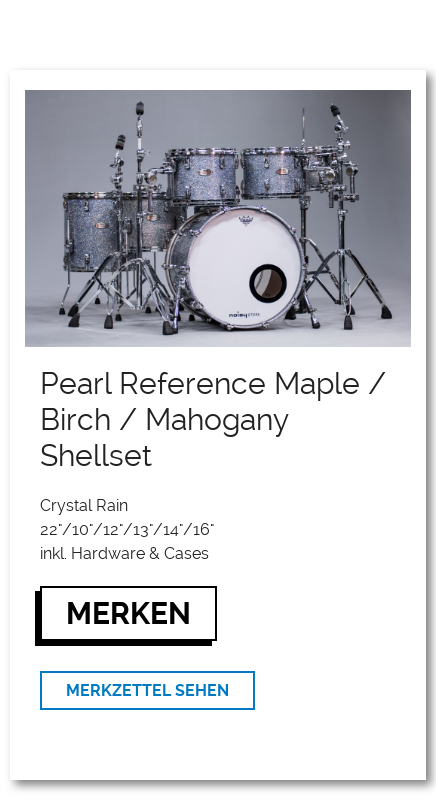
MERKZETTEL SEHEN (147, 690)
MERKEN (128, 613)
